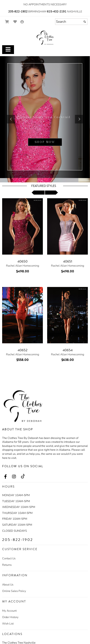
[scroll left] (38, 193)
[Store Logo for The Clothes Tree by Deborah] (45, 38)
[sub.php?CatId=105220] (45, 119)
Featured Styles (44, 186)
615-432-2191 (57, 12)
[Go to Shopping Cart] (7, 22)
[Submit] (85, 22)
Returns (7, 565)
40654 (68, 350)
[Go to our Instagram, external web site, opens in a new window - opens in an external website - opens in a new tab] (14, 477)
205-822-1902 (18, 12)
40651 (68, 261)
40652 (22, 350)
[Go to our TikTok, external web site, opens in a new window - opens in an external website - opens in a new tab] (23, 476)
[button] (11, 119)
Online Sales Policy (14, 591)
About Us (8, 585)
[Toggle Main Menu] (8, 50)
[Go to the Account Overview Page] (22, 22)
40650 (22, 261)
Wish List (8, 624)
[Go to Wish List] (15, 22)
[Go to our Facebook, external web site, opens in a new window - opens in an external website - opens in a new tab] (5, 477)
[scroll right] (51, 193)
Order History (10, 617)
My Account (9, 611)
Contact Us (9, 558)
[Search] (71, 22)
